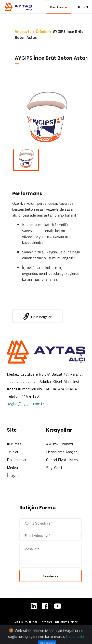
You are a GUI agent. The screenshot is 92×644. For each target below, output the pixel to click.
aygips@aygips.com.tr (25, 404)
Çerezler (46, 622)
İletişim (13, 475)
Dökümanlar (17, 460)
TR (78, 7)
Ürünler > (44, 31)
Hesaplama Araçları (62, 452)
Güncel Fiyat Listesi (62, 460)
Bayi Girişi (59, 7)
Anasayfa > (25, 31)
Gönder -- (50, 576)
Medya (12, 468)
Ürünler (13, 452)
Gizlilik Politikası (25, 622)
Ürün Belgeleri (37, 316)
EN (86, 7)
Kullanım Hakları (67, 622)
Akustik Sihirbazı (59, 444)
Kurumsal (15, 444)
